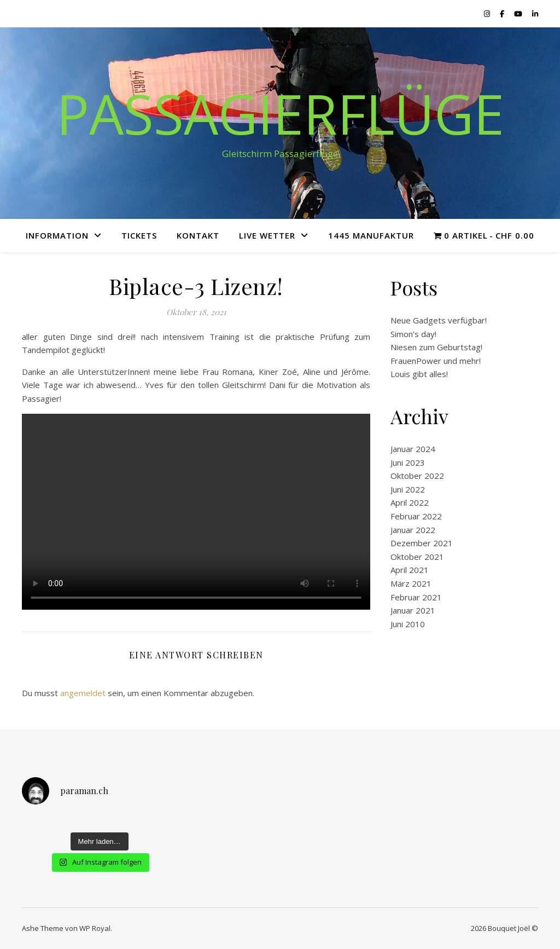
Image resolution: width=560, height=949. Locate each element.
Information (57, 235)
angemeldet (83, 693)
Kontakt (198, 235)
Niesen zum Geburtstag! (436, 347)
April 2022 (410, 502)
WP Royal (95, 928)
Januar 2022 (413, 530)
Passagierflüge (280, 113)
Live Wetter (267, 235)
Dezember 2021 (422, 543)
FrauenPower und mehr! (436, 361)
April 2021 (410, 570)
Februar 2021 (416, 597)
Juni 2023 (408, 462)
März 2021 (411, 583)
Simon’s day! (413, 334)
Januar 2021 (413, 610)
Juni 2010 (408, 624)
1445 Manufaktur (371, 235)
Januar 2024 (413, 449)
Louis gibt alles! (419, 374)
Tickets (139, 235)
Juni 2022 (408, 489)
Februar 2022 (416, 516)
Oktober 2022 (417, 476)
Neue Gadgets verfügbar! (439, 320)
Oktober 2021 (417, 557)
